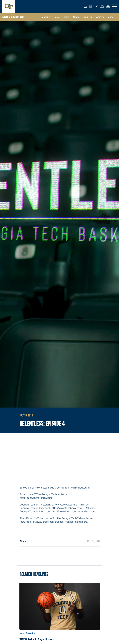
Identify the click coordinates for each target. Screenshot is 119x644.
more (110, 17)
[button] (85, 6)
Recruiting (88, 17)
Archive (100, 17)
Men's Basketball (13, 17)
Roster (57, 17)
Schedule (45, 17)
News (76, 17)
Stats (67, 17)
